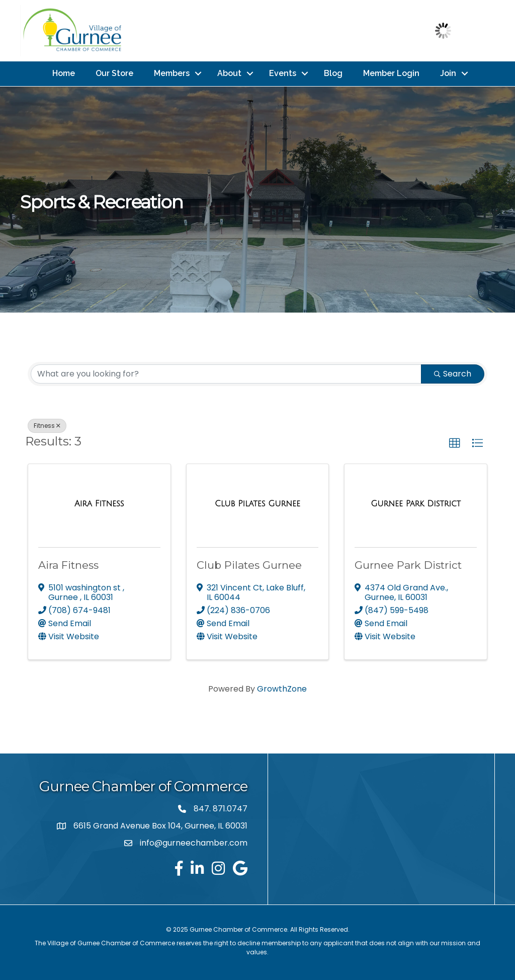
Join (448, 73)
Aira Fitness (68, 564)
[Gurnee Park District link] (416, 502)
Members (172, 73)
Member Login (391, 73)
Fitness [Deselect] (47, 424)
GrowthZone (282, 687)
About (229, 73)
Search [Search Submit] (453, 372)
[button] (455, 442)
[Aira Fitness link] (99, 502)
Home (64, 73)
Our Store (114, 73)
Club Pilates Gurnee (249, 564)
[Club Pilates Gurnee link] (257, 502)
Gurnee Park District (408, 564)
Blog (333, 73)
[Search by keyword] (226, 372)
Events (283, 73)
